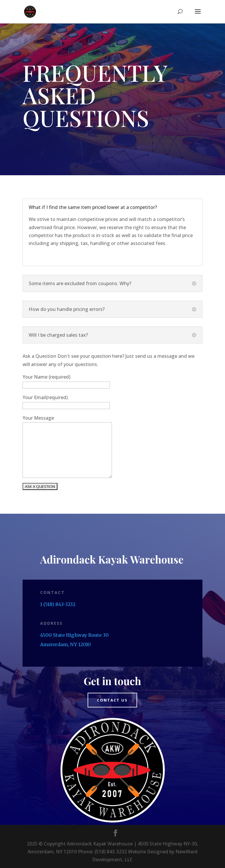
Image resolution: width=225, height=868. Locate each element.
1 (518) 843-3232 (58, 604)
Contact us (112, 700)
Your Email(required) (45, 397)
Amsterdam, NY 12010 (65, 644)
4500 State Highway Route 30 (74, 635)
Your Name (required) (46, 377)
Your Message (38, 418)
